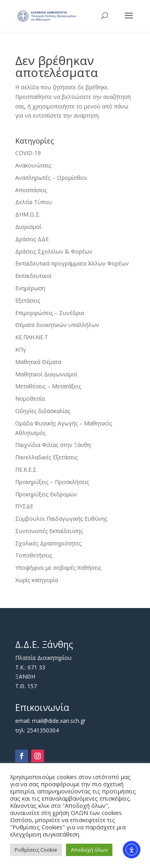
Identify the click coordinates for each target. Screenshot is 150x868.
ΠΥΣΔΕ (24, 506)
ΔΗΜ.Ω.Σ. (28, 214)
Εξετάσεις (28, 300)
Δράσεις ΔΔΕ (32, 239)
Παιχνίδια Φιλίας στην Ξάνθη (53, 445)
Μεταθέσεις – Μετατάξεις (48, 386)
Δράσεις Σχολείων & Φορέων (54, 251)
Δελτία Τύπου (34, 202)
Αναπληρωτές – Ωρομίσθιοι (51, 178)
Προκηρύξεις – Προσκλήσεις (52, 482)
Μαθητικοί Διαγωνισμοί (46, 374)
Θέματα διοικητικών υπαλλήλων (57, 325)
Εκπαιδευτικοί (33, 276)
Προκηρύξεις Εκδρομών (46, 494)
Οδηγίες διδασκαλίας (43, 411)
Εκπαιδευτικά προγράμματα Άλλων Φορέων (72, 263)
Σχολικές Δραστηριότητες (48, 543)
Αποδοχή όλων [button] (89, 850)
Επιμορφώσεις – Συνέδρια (50, 313)
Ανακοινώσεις (33, 165)
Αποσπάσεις (31, 190)
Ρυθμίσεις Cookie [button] (36, 850)
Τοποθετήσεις (34, 555)
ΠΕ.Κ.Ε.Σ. (26, 469)
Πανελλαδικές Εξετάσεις (46, 457)
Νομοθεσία (30, 399)
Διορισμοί (28, 227)
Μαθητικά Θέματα (38, 362)
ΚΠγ (21, 349)
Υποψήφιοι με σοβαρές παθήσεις (58, 568)
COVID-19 (28, 153)
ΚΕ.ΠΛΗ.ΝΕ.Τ (32, 337)
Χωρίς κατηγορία (37, 580)
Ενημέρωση (30, 288)
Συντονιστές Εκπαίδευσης (49, 531)
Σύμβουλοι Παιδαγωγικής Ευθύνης (61, 519)
